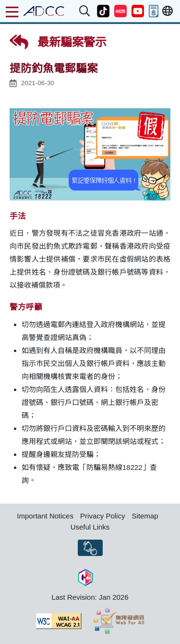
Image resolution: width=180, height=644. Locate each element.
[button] (85, 11)
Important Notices (45, 516)
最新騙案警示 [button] (58, 42)
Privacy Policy (102, 516)
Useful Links (90, 527)
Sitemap (145, 516)
